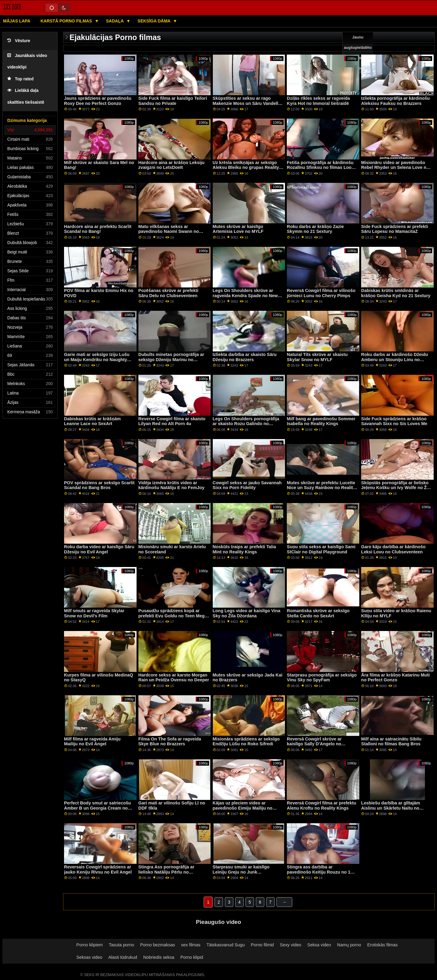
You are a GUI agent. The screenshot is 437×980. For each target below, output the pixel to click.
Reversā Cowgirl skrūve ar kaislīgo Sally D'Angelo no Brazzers (314, 744)
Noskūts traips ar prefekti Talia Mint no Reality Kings (244, 549)
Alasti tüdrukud (123, 957)
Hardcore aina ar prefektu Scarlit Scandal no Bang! (98, 229)
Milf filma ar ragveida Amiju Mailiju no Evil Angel (92, 742)
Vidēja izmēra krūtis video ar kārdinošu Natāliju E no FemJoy (171, 485)
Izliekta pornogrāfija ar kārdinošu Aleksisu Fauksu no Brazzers (395, 101)
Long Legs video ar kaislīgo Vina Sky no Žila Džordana (247, 613)
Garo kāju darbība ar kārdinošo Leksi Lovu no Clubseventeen (393, 549)
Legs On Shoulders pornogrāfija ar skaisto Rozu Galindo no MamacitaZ (246, 424)
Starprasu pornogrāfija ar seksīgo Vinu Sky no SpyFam (322, 678)
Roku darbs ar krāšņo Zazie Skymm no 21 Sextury (315, 229)
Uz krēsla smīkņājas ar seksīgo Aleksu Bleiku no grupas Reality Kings (246, 168)
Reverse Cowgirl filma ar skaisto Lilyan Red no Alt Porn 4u (172, 421)
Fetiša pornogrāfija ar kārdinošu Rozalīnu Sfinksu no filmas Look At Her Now (320, 168)
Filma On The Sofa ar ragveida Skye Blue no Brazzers (170, 742)
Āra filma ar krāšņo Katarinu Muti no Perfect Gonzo (395, 678)
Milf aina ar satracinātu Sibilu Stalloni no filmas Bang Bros (391, 742)
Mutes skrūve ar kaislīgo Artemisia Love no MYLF (238, 229)
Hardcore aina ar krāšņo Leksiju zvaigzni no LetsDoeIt (171, 165)
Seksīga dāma (154, 21)
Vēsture (19, 41)
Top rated (20, 79)
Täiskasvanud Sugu (225, 945)
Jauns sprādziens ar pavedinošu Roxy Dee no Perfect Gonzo (98, 101)
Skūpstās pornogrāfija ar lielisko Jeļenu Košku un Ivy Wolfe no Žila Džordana (396, 488)
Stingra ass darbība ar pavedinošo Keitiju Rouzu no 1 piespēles (318, 872)
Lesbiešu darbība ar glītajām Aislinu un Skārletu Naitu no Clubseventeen (391, 808)
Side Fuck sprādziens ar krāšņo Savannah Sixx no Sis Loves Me (394, 421)
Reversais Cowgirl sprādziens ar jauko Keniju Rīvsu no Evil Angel (98, 869)
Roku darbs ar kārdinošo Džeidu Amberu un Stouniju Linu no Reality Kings (395, 359)
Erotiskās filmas (383, 945)
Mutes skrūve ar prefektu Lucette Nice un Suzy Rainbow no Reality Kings (321, 488)
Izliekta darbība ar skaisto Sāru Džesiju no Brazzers (245, 357)
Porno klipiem (90, 945)
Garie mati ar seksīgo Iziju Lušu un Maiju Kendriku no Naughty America (97, 359)
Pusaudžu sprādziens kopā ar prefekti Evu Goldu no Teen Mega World (173, 616)
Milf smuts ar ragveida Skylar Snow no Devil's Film (94, 613)
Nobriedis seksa (159, 957)
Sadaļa (115, 21)
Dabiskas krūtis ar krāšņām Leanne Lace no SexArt (92, 421)
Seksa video (319, 945)
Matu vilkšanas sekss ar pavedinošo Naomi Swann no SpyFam (169, 232)
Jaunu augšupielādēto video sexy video (358, 53)
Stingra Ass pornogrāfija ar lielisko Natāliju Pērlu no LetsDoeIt (166, 872)
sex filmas (191, 945)
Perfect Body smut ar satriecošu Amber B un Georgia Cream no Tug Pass (97, 808)
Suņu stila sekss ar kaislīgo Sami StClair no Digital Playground (321, 549)
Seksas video (89, 957)
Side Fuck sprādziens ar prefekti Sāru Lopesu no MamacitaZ (395, 229)
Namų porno (349, 945)
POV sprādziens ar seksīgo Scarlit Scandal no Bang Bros (99, 485)
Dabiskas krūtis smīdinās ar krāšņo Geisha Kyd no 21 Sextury (396, 293)
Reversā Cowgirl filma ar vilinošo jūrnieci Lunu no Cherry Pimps (321, 293)
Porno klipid (192, 957)
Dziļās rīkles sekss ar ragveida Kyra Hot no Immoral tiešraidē (318, 101)
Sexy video (290, 945)
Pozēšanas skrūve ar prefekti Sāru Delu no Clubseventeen (168, 293)
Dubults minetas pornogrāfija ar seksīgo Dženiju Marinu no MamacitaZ (171, 359)
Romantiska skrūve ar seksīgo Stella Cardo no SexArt (318, 613)
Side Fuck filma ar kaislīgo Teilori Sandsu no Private (173, 101)
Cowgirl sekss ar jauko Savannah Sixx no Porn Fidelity (247, 485)
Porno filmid (263, 945)
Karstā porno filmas (67, 21)
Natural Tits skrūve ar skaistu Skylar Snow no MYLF (317, 357)
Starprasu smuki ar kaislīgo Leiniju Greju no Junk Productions (241, 872)
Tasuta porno (122, 945)
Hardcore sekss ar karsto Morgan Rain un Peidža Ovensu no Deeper (174, 678)
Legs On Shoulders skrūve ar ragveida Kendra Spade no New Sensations (245, 295)
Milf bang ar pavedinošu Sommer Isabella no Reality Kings (321, 421)
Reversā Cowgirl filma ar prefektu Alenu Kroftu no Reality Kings (321, 805)
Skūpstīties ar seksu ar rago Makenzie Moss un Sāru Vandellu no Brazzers (247, 103)
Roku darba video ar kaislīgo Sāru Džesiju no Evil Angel (99, 549)
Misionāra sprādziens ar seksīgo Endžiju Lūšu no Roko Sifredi (246, 742)
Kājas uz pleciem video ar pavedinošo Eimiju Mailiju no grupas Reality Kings (243, 808)
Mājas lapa (17, 21)
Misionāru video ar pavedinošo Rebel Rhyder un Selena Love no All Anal (395, 168)
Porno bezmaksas (158, 945)
